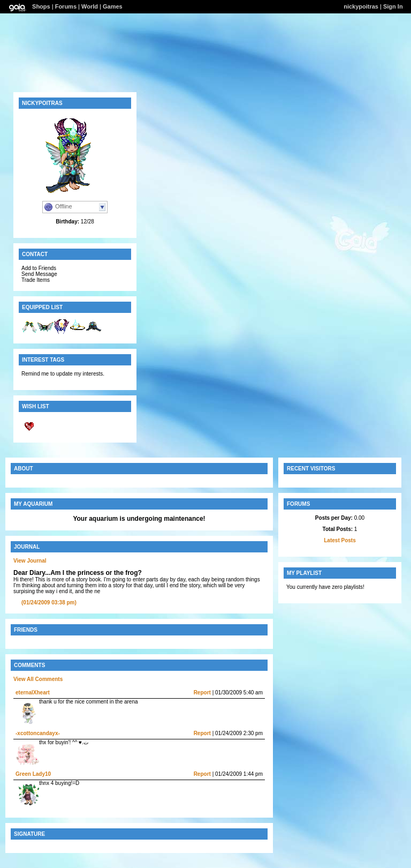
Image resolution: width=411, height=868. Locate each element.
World (90, 6)
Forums (66, 6)
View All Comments (38, 679)
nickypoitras (361, 6)
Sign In (393, 6)
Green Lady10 (33, 774)
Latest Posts (340, 540)
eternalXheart (33, 693)
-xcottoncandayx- (38, 733)
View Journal (30, 561)
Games (113, 6)
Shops (41, 6)
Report (202, 693)
